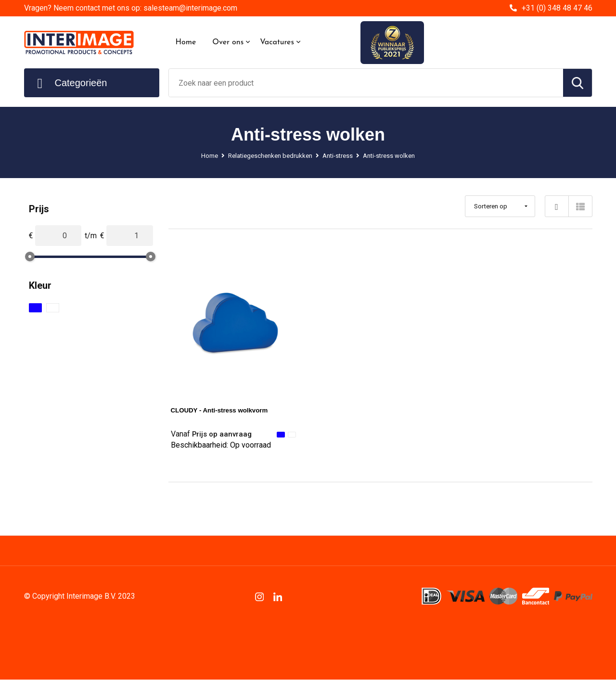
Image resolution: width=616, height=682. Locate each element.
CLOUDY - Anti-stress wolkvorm (230, 410)
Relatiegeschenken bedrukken (265, 155)
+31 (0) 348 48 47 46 (557, 8)
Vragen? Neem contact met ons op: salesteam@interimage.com (131, 8)
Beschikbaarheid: (221, 448)
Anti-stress (340, 155)
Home (186, 42)
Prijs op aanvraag (215, 434)
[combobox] (366, 83)
